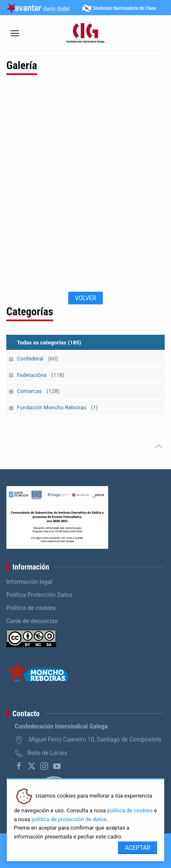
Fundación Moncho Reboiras (57, 407)
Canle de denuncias (32, 621)
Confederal (37, 359)
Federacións (41, 375)
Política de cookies (31, 608)
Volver (85, 298)
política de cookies (130, 810)
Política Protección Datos (39, 595)
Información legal (29, 582)
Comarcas (38, 391)
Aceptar (138, 848)
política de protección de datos (69, 819)
